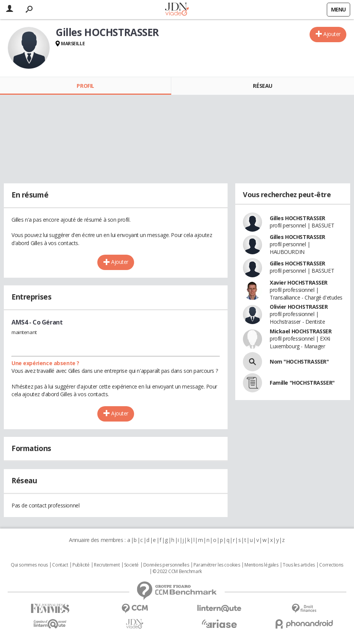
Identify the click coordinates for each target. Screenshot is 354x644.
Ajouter (332, 34)
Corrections (331, 565)
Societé (131, 565)
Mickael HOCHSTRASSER (301, 331)
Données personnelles (166, 565)
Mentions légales (261, 565)
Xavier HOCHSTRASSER (299, 282)
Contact (60, 565)
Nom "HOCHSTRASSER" (299, 362)
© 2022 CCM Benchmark (177, 572)
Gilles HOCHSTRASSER (297, 218)
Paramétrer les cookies (217, 565)
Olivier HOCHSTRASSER (299, 307)
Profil (85, 86)
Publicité (81, 565)
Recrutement (107, 565)
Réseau (262, 86)
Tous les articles (299, 565)
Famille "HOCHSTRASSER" (302, 383)
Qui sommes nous (29, 565)
